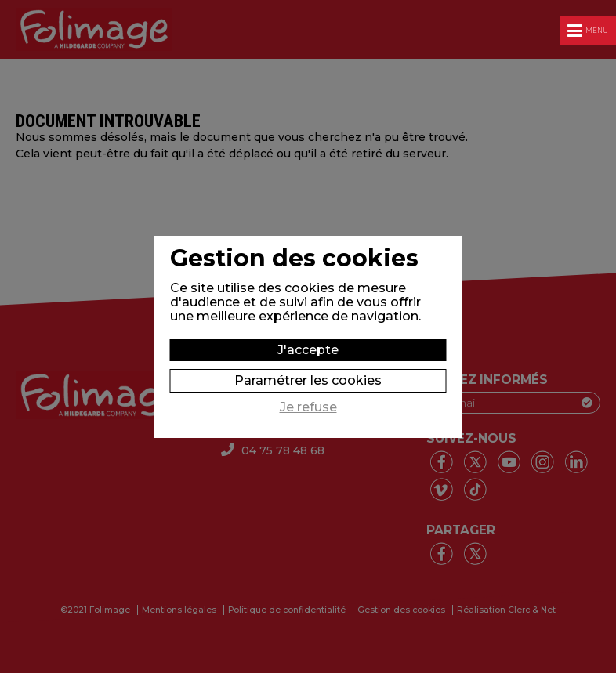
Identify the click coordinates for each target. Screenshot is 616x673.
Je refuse (308, 407)
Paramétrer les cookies (308, 380)
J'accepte (308, 350)
